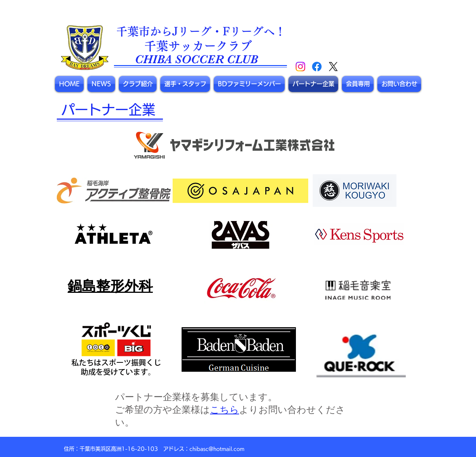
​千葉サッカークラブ (198, 46)
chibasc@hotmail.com (217, 449)
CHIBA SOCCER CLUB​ (196, 59)
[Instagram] (300, 67)
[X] (333, 67)
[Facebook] (317, 67)
